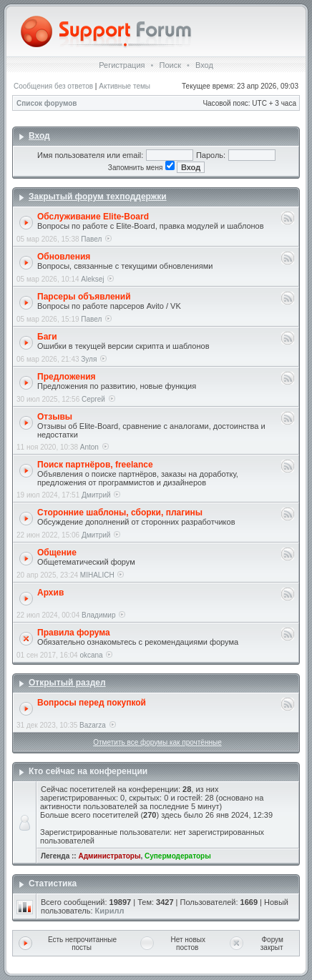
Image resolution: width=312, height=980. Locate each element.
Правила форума (74, 633)
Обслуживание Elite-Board (93, 217)
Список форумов (47, 103)
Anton (89, 447)
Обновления (64, 257)
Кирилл (110, 911)
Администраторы (109, 856)
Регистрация (122, 65)
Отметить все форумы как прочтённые (157, 742)
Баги (47, 337)
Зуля (89, 359)
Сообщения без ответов (53, 86)
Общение (57, 553)
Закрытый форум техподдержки (98, 197)
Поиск (170, 65)
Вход (204, 65)
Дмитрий (96, 495)
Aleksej (92, 279)
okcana (91, 655)
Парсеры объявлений (84, 297)
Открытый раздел (67, 683)
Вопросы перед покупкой (92, 703)
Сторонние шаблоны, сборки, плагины (120, 513)
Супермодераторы (178, 856)
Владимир (99, 615)
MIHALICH (97, 575)
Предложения (67, 377)
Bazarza (93, 725)
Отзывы (55, 417)
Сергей (93, 399)
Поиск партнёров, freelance (95, 465)
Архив (50, 593)
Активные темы (125, 86)
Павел (91, 239)
